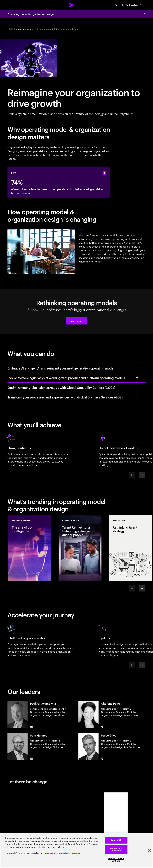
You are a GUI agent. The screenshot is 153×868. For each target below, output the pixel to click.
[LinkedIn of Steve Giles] (102, 759)
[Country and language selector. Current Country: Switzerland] (133, 5)
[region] (76, 851)
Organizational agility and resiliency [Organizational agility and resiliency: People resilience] (28, 147)
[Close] (150, 851)
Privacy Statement (72, 853)
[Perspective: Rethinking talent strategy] (130, 548)
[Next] (142, 475)
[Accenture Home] (71, 5)
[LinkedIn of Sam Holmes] (31, 759)
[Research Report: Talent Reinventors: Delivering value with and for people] (80, 548)
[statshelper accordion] (104, 173)
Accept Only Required (116, 850)
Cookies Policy (51, 853)
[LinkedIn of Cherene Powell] (102, 727)
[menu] (9, 5)
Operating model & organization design (31, 14)
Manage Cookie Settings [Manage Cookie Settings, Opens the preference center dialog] (116, 860)
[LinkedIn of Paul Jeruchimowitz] (31, 727)
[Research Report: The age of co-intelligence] (30, 548)
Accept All (116, 840)
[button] (76, 321)
